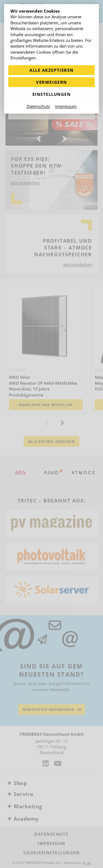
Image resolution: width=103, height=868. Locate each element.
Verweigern (51, 82)
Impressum (66, 106)
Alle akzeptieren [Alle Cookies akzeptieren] (51, 70)
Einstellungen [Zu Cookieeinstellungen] (52, 94)
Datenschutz (38, 106)
